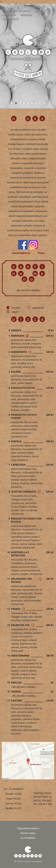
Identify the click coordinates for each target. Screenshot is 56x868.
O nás (6, 10)
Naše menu (22, 10)
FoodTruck (10, 19)
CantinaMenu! (21, 253)
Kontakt (41, 10)
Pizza (41, 253)
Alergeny (9, 15)
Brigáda (26, 15)
